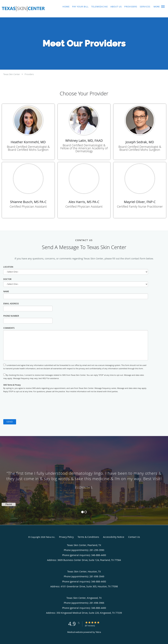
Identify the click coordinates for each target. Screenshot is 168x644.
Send (10, 422)
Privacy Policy (66, 537)
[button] (163, 7)
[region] (84, 477)
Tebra (98, 632)
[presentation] (28, 406)
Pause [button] (9, 504)
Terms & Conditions (88, 537)
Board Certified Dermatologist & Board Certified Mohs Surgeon (28, 148)
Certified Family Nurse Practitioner (140, 206)
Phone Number (11, 316)
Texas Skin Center (12, 74)
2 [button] (86, 512)
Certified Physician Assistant (28, 206)
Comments (9, 328)
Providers (29, 74)
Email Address (11, 304)
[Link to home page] (23, 9)
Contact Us (134, 537)
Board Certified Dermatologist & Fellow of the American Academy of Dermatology (84, 148)
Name (6, 291)
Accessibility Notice (114, 537)
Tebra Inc (50, 537)
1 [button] (82, 512)
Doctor (7, 279)
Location (8, 267)
